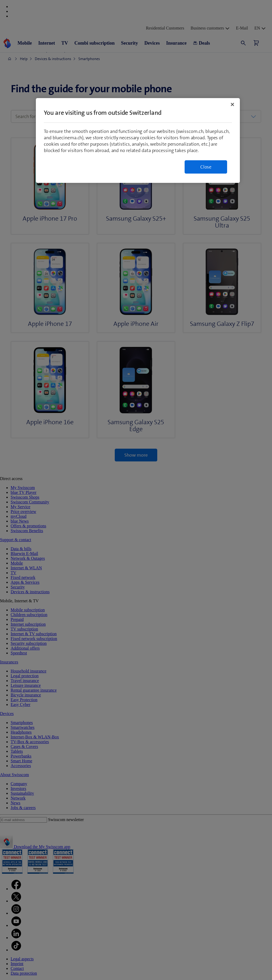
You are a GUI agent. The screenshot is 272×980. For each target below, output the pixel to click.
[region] (138, 140)
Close (206, 167)
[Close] (232, 104)
